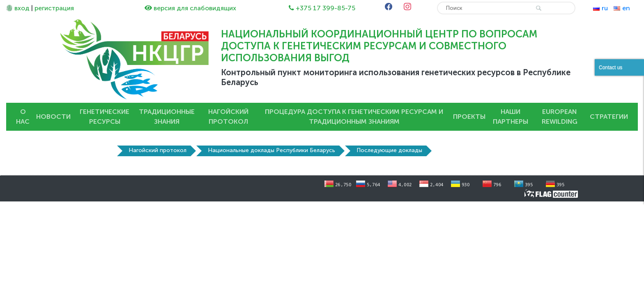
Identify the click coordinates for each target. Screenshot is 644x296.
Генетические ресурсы (105, 117)
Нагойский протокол (228, 117)
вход (22, 8)
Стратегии (609, 117)
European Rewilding (560, 117)
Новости (53, 117)
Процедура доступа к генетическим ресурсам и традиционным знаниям (354, 117)
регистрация (54, 8)
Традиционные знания (167, 117)
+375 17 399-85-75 (325, 8)
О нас (23, 117)
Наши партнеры (511, 117)
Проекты (469, 117)
